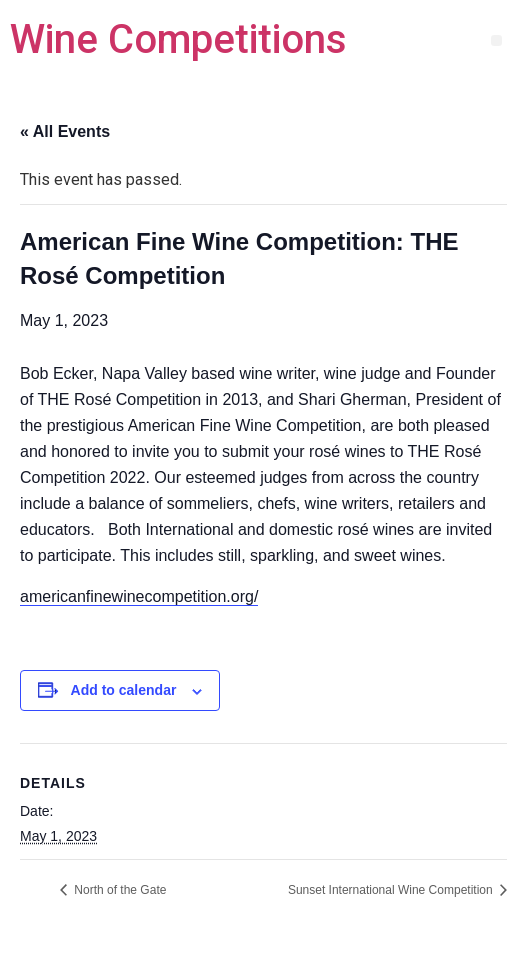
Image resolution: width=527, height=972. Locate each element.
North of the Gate (118, 890)
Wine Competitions (178, 39)
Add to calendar (124, 690)
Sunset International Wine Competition (392, 890)
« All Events (65, 131)
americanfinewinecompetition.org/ (139, 596)
